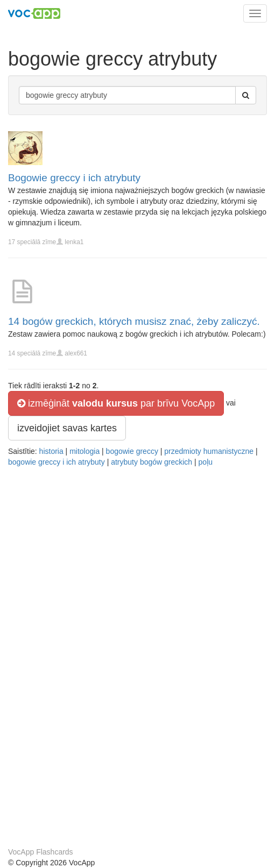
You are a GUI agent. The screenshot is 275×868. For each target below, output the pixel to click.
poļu (206, 462)
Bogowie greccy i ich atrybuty (74, 178)
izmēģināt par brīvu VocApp (116, 403)
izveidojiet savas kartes (67, 428)
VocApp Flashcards (41, 852)
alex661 (76, 353)
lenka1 (74, 242)
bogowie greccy (132, 451)
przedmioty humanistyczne (209, 451)
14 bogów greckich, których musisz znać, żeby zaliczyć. (134, 321)
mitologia (84, 451)
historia (51, 451)
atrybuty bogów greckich (151, 462)
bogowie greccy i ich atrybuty (57, 462)
